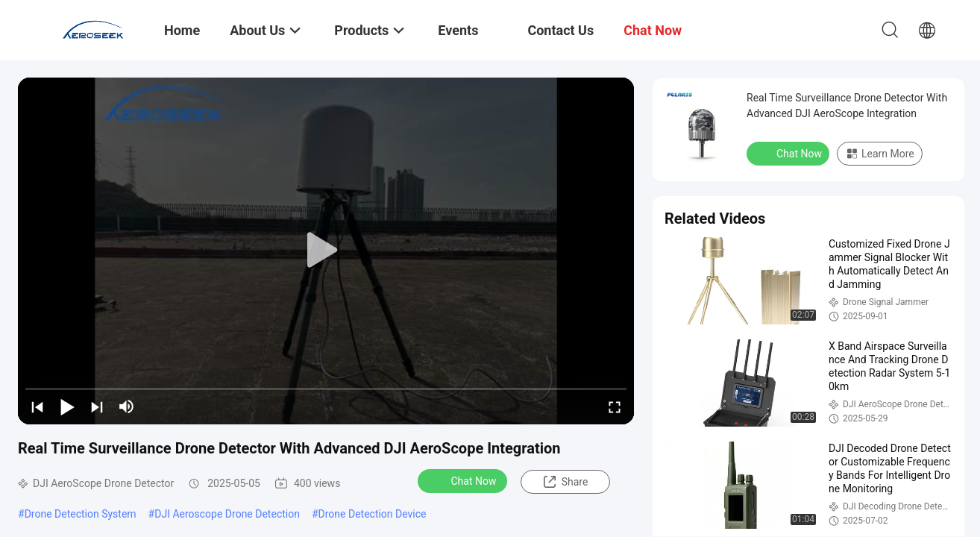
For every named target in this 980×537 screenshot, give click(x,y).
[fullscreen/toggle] (615, 406)
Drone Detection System (81, 514)
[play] (326, 251)
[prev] (37, 406)
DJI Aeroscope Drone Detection (227, 514)
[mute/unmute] (127, 406)
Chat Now (464, 480)
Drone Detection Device (373, 514)
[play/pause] (67, 406)
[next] (97, 406)
